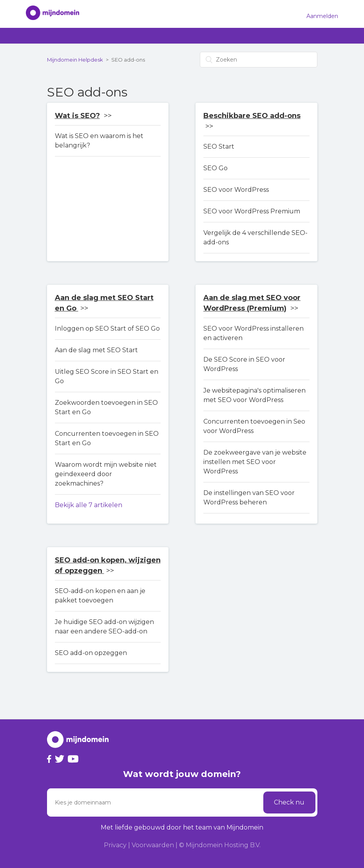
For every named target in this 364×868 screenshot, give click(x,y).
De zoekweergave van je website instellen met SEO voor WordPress (255, 462)
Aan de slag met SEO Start (96, 350)
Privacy (115, 845)
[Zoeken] (259, 60)
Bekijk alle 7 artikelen (89, 505)
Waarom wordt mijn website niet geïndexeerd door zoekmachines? (106, 474)
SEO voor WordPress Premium (252, 211)
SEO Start (219, 146)
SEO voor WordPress (236, 190)
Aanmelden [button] (322, 16)
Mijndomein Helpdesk (75, 60)
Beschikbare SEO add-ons (252, 116)
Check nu (289, 802)
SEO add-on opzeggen (91, 653)
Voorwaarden (153, 845)
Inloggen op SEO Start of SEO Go (107, 328)
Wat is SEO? (77, 116)
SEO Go (216, 168)
